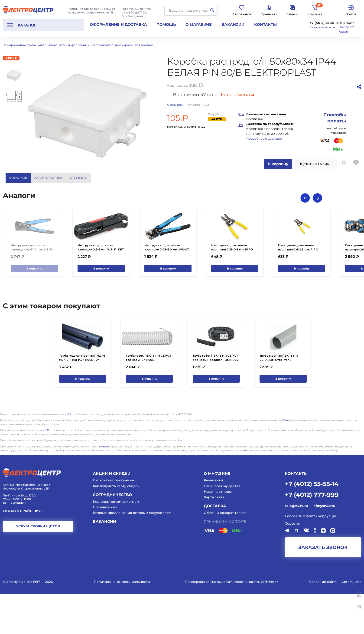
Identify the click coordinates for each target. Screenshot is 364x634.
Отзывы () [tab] (79, 178)
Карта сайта (214, 537)
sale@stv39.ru (296, 546)
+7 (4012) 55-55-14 (324, 23)
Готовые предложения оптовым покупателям (132, 553)
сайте (178, 480)
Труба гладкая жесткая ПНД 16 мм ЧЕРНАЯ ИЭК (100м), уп (82, 398)
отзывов (175, 105)
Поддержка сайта (200, 622)
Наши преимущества (222, 526)
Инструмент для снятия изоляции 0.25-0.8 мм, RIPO (232, 287)
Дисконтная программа (113, 520)
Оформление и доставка (118, 25)
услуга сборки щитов (38, 566)
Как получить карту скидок (116, 526)
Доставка (215, 546)
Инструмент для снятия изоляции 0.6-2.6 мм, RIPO (298, 287)
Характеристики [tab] (48, 178)
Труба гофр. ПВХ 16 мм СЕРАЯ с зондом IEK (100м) (148, 398)
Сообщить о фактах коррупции (311, 556)
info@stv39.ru (324, 546)
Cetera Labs (351, 622)
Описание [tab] (18, 178)
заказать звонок (323, 587)
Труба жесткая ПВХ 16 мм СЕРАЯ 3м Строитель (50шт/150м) (279, 400)
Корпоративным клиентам (116, 542)
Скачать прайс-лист (23, 551)
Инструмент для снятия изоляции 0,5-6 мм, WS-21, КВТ (101, 287)
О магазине (199, 25)
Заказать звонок (323, 27)
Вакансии (233, 25)
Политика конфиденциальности (122, 622)
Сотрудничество (112, 535)
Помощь (166, 25)
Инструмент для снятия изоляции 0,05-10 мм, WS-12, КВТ (32, 289)
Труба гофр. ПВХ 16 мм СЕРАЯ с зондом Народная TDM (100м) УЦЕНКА (216, 400)
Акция (11, 58)
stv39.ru (69, 454)
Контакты (265, 25)
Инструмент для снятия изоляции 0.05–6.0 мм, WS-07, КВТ (167, 289)
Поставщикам (105, 547)
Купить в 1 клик (315, 164)
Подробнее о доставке (264, 138)
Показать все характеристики (315, 178)
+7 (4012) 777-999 (312, 535)
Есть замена (238, 95)
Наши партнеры (218, 532)
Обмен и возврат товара (225, 553)
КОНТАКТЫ (296, 514)
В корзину (278, 164)
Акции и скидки (112, 514)
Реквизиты (213, 520)
